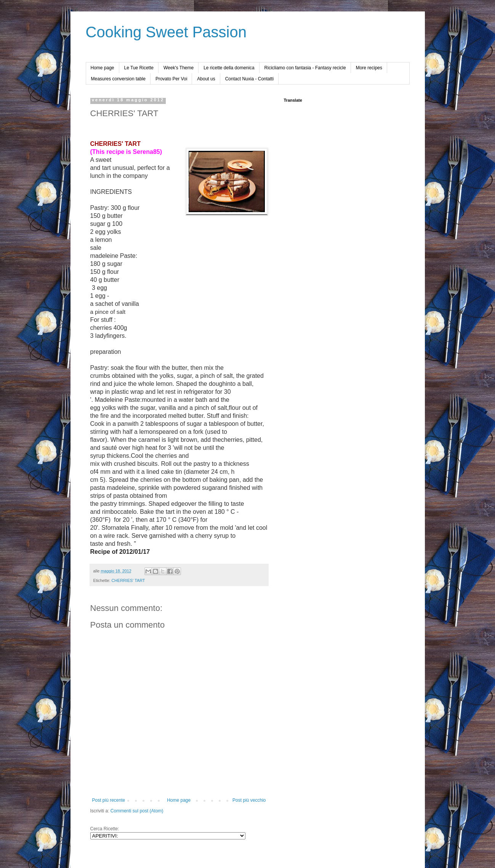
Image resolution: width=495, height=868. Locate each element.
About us (206, 79)
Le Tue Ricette (139, 68)
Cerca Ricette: (105, 829)
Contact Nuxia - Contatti (249, 79)
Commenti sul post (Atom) (137, 811)
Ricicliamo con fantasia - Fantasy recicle (305, 68)
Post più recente (109, 800)
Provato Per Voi (171, 79)
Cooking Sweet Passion (166, 32)
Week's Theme (179, 68)
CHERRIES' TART (128, 580)
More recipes (369, 68)
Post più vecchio (249, 800)
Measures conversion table (118, 79)
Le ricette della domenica (229, 68)
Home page (103, 68)
